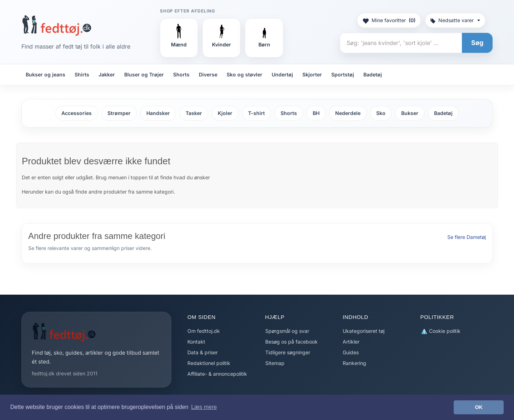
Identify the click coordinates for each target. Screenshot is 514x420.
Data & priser (203, 352)
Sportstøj (343, 74)
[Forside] (57, 25)
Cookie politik (440, 331)
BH (316, 113)
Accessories (77, 113)
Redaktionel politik (209, 363)
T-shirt (256, 113)
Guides (351, 352)
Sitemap (275, 363)
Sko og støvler (245, 74)
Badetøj (373, 74)
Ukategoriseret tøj (364, 331)
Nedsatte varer (455, 20)
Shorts (181, 74)
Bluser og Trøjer (144, 74)
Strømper (119, 113)
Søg (477, 43)
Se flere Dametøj (467, 237)
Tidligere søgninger (288, 352)
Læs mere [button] (204, 407)
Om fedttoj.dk (204, 331)
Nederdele (348, 113)
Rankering (354, 363)
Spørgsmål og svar (287, 331)
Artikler (351, 342)
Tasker (194, 113)
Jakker (107, 74)
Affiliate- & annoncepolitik (217, 374)
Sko (381, 113)
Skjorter (312, 74)
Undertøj (282, 74)
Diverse (208, 74)
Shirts (82, 74)
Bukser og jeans (46, 74)
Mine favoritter (389, 20)
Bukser (410, 113)
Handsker (158, 113)
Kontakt (196, 342)
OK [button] (479, 407)
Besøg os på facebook (291, 342)
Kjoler (225, 113)
